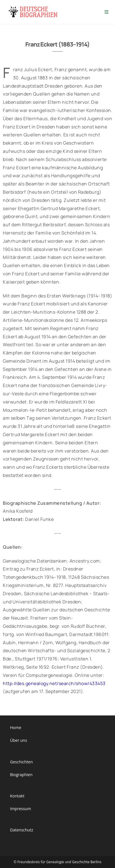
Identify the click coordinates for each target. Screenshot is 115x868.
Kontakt (17, 796)
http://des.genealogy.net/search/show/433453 (54, 683)
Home (16, 727)
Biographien (21, 775)
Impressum (20, 809)
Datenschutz (21, 830)
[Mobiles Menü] (107, 12)
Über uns (18, 740)
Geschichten (21, 762)
